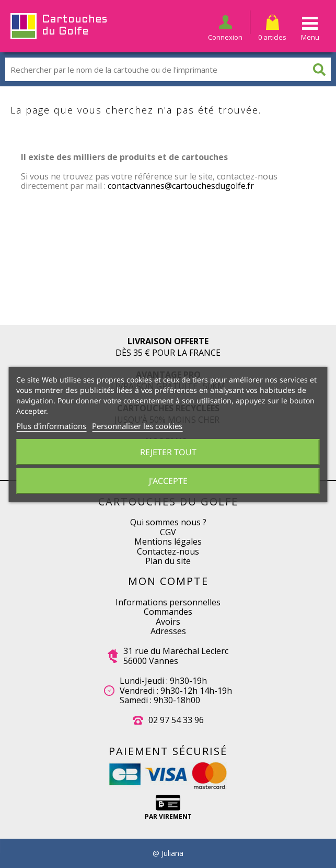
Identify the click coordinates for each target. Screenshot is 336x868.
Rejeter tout (168, 452)
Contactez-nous (168, 551)
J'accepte (168, 481)
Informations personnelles (168, 602)
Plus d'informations (51, 426)
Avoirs (168, 622)
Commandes (168, 612)
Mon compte (168, 581)
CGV (168, 532)
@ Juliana (168, 853)
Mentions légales (168, 542)
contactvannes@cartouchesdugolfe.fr (181, 186)
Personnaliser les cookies (137, 426)
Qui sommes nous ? (168, 522)
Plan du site (168, 561)
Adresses (168, 631)
